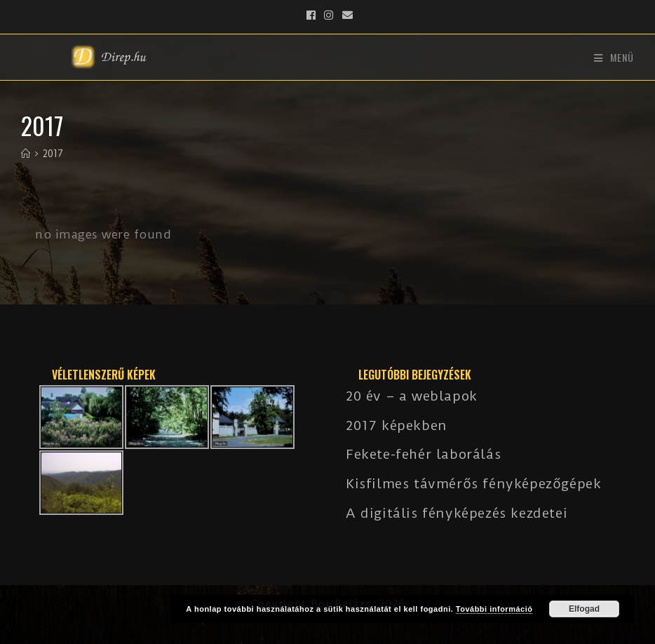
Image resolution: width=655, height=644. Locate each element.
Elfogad (584, 609)
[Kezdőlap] (26, 154)
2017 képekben (397, 425)
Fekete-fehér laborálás (423, 454)
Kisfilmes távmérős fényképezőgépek (473, 484)
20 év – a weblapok (412, 396)
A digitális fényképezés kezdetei (457, 513)
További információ (494, 609)
